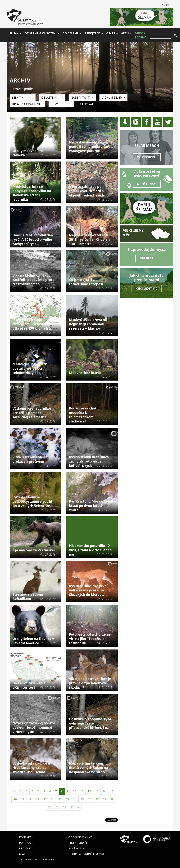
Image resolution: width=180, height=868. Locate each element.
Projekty (25, 848)
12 (89, 791)
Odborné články (80, 837)
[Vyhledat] (160, 35)
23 (67, 799)
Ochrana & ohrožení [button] (40, 33)
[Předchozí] (15, 791)
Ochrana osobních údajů (86, 854)
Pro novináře (78, 843)
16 (15, 799)
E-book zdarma (141, 35)
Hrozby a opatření (26, 104)
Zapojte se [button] (92, 33)
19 (38, 799)
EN (168, 5)
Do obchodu (147, 157)
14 (104, 791)
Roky (55, 104)
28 (105, 799)
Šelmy (17, 98)
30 (50, 807)
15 (112, 791)
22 (60, 799)
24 (75, 799)
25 (82, 799)
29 (112, 799)
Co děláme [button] (71, 33)
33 (72, 807)
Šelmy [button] (14, 33)
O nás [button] (111, 33)
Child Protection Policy (37, 859)
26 (90, 799)
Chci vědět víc (147, 289)
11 (82, 791)
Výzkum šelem (112, 98)
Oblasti (48, 98)
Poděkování (77, 848)
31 (57, 807)
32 (65, 807)
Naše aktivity (81, 98)
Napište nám (147, 184)
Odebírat (147, 258)
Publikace (26, 843)
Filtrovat (87, 104)
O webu (24, 854)
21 (52, 799)
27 (97, 799)
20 (45, 799)
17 (23, 799)
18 (30, 799)
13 (97, 791)
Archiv (126, 33)
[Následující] (79, 807)
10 (74, 791)
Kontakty (26, 837)
